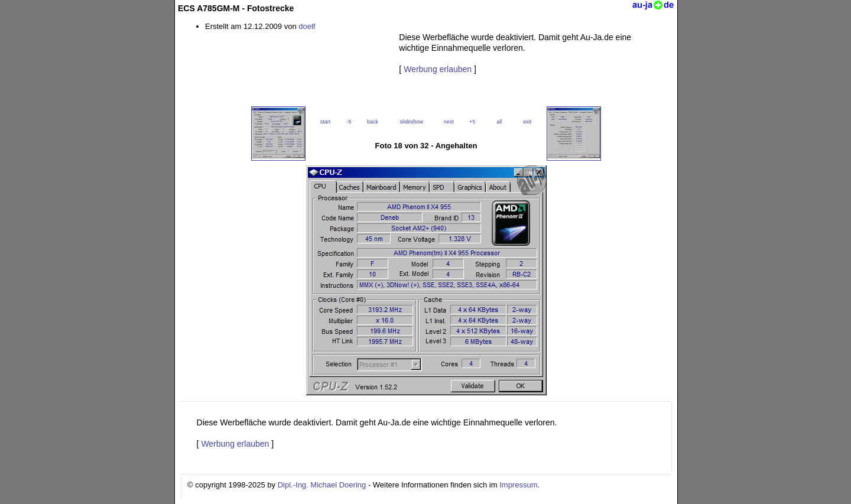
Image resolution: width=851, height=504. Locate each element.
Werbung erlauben (438, 69)
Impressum (518, 485)
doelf (307, 26)
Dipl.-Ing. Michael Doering (322, 485)
